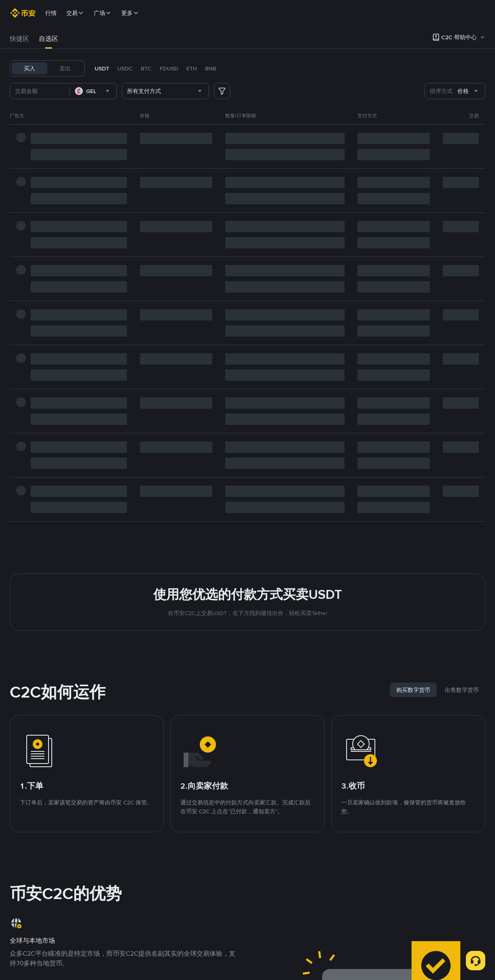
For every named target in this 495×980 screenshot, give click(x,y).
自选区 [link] (49, 39)
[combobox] (93, 91)
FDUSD (169, 68)
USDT (102, 68)
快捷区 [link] (19, 39)
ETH (192, 68)
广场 (103, 13)
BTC (146, 68)
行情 (51, 13)
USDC (125, 68)
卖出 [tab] (65, 68)
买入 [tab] (30, 68)
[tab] (19, 39)
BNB (211, 68)
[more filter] (222, 91)
